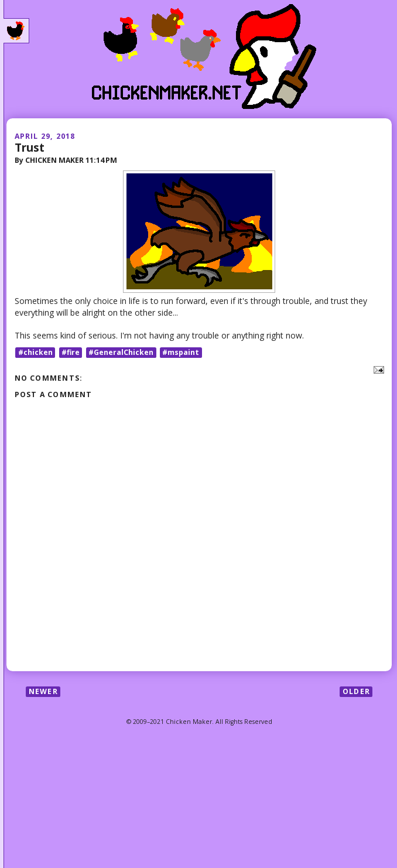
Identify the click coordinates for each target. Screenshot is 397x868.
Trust (30, 147)
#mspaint (181, 352)
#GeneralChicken (121, 352)
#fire (71, 352)
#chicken (35, 352)
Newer (43, 691)
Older (356, 691)
